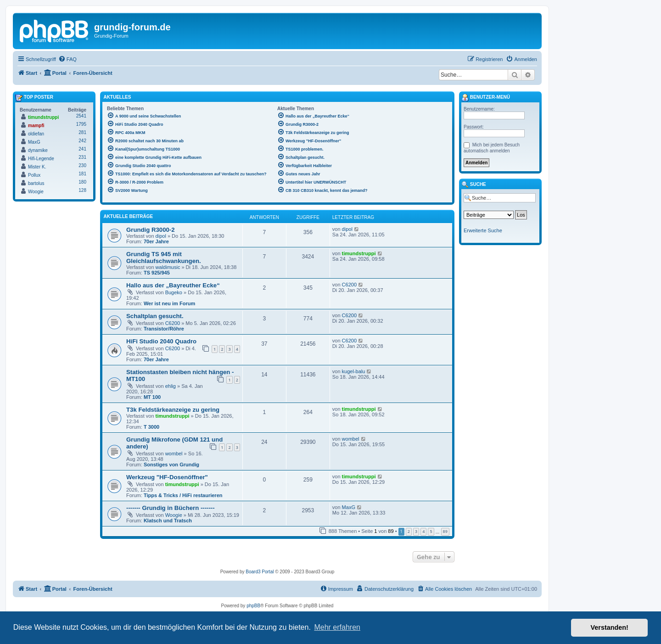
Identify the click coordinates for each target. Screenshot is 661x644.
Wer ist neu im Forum (169, 303)
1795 (81, 124)
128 (82, 190)
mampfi (36, 126)
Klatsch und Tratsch (168, 521)
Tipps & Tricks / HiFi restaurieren (183, 495)
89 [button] (445, 531)
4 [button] (423, 531)
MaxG (349, 507)
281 (82, 132)
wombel (174, 454)
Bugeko (174, 292)
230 (82, 165)
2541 (81, 116)
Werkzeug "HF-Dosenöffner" (167, 477)
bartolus (36, 183)
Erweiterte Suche (483, 230)
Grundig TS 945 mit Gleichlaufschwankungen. (164, 258)
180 (82, 182)
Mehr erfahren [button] (337, 627)
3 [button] (416, 531)
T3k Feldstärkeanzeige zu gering (173, 410)
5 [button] (431, 531)
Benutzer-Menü (486, 98)
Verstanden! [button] (610, 627)
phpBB (253, 606)
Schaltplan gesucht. (155, 316)
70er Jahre (156, 241)
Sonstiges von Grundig (171, 465)
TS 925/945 (157, 273)
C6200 (349, 285)
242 (82, 141)
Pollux (34, 175)
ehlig (171, 386)
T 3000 (151, 427)
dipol (161, 236)
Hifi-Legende (41, 159)
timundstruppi (359, 253)
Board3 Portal (260, 572)
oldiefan (36, 134)
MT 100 (152, 397)
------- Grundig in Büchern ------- (171, 508)
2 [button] (409, 531)
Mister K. (37, 167)
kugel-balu (354, 371)
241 (82, 149)
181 (82, 174)
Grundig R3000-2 (151, 230)
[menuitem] (67, 59)
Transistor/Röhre (164, 329)
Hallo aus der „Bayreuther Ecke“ (173, 285)
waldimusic (168, 267)
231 (82, 157)
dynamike (38, 150)
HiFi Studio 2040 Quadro (161, 341)
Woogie (174, 515)
